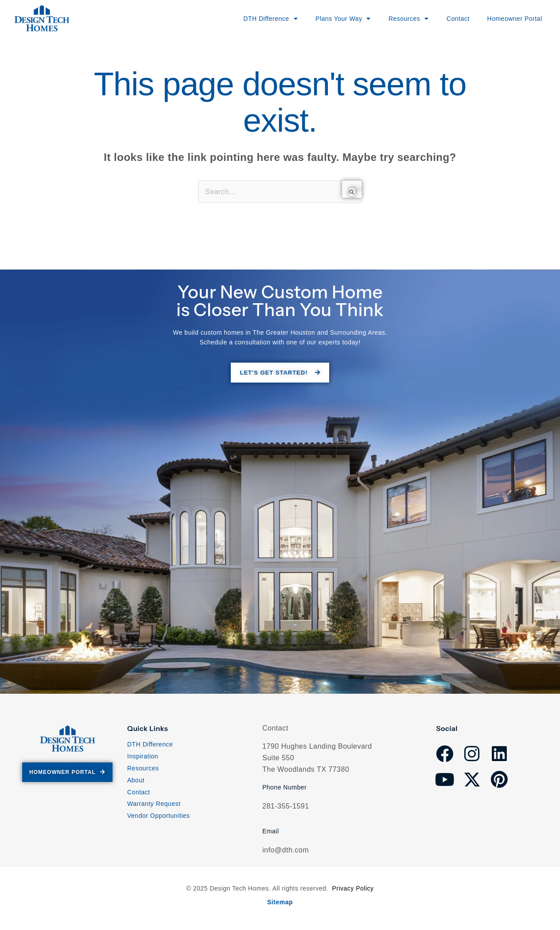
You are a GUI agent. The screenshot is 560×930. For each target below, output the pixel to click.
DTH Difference (150, 744)
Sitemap (280, 902)
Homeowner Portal (511, 18)
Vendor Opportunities (159, 816)
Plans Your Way (325, 19)
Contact (449, 18)
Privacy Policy (353, 888)
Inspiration (143, 756)
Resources (143, 768)
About (136, 780)
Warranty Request (154, 804)
